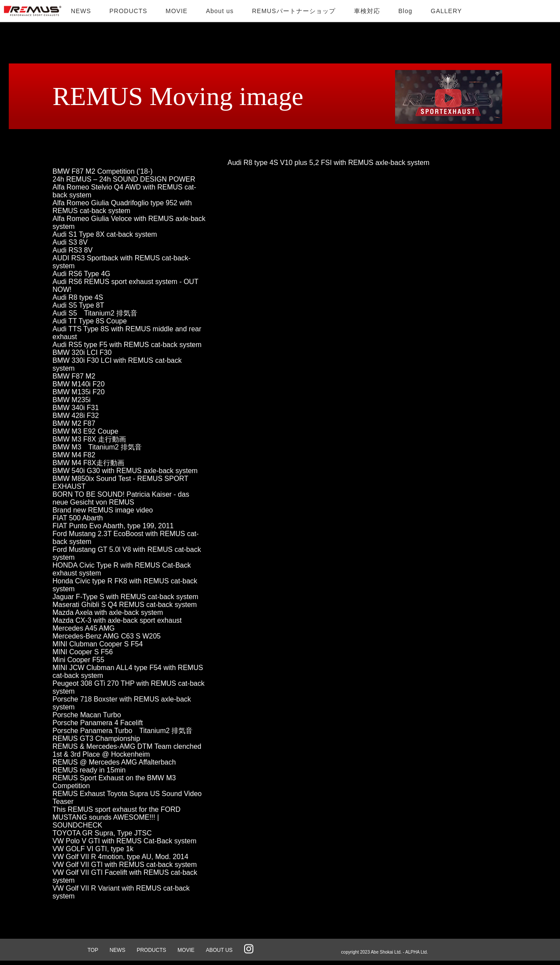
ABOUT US (219, 950)
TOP (93, 950)
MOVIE (186, 950)
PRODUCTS (151, 950)
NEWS (117, 950)
